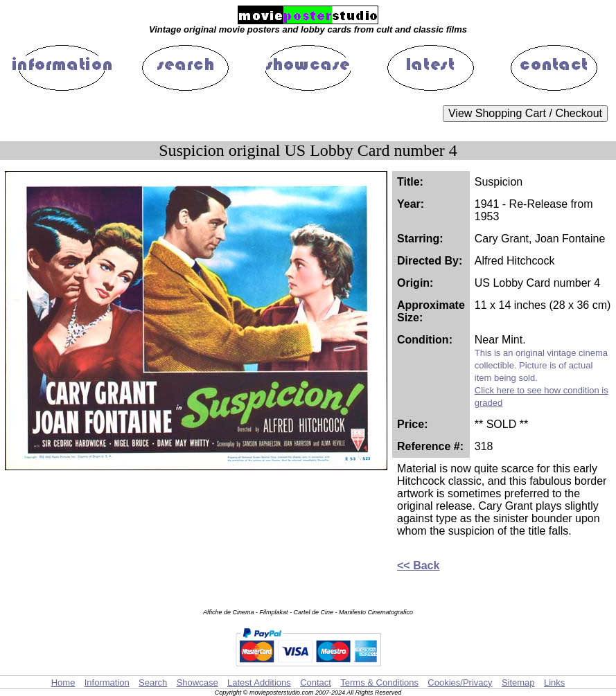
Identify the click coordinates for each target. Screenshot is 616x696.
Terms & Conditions (379, 682)
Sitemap (518, 682)
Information (107, 682)
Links (554, 682)
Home (63, 682)
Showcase (197, 682)
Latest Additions (259, 682)
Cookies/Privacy (460, 682)
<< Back (418, 565)
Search (153, 682)
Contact (316, 682)
